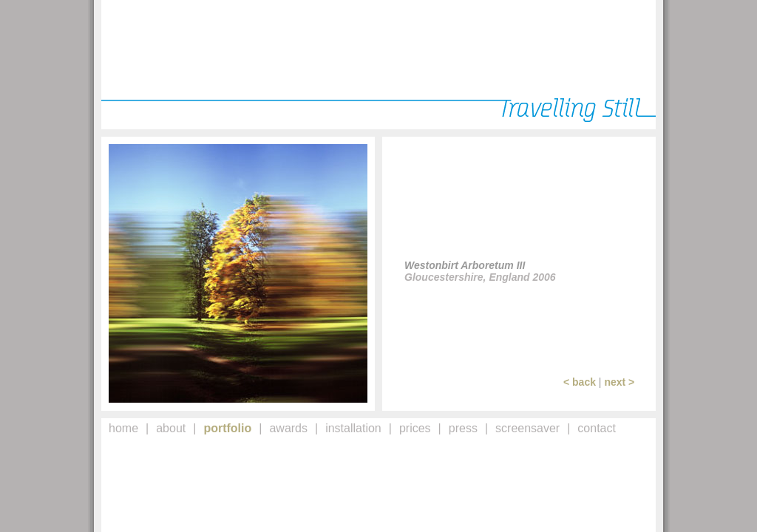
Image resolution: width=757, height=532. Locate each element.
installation (353, 428)
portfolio (227, 428)
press (463, 428)
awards (288, 428)
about (171, 428)
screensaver (527, 428)
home (123, 428)
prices (415, 428)
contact (597, 428)
